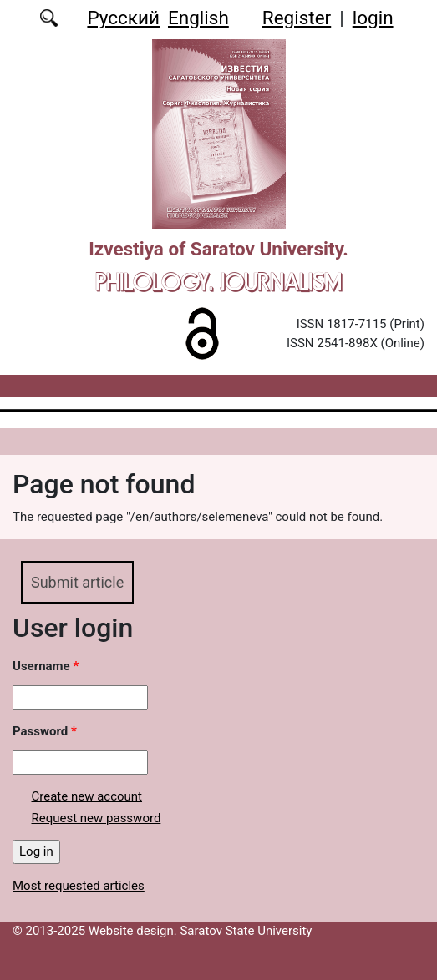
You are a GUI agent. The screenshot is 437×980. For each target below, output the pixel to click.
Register (297, 18)
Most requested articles (79, 886)
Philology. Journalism (218, 282)
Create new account (87, 796)
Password (45, 731)
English (198, 18)
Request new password (97, 818)
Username (46, 666)
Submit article (77, 582)
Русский (123, 18)
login (373, 18)
